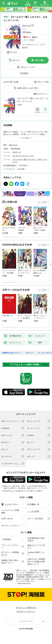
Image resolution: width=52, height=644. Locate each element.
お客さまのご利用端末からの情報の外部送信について (36, 562)
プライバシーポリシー (10, 546)
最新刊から (45, 94)
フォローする (32, 25)
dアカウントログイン (11, 526)
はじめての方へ (10, 504)
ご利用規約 (6, 539)
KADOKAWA (15, 149)
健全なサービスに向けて (36, 546)
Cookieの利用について (36, 554)
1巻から (36, 94)
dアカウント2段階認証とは (10, 554)
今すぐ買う (40, 60)
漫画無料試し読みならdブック (12, 353)
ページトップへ (26, 621)
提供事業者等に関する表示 (36, 539)
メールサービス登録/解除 (10, 511)
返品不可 (25, 47)
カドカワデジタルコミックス (23, 156)
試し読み (14, 52)
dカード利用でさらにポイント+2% (33, 45)
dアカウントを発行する (26, 608)
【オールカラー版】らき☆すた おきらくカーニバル (32, 100)
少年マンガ (17, 152)
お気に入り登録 (43, 82)
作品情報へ (25, 73)
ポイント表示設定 (35, 519)
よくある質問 (33, 511)
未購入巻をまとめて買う (28, 88)
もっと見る (42, 202)
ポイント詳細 (28, 40)
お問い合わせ (7, 519)
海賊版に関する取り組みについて (10, 562)
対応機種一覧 (33, 504)
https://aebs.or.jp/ (24, 583)
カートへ (16, 60)
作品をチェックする (28, 67)
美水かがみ (26, 26)
